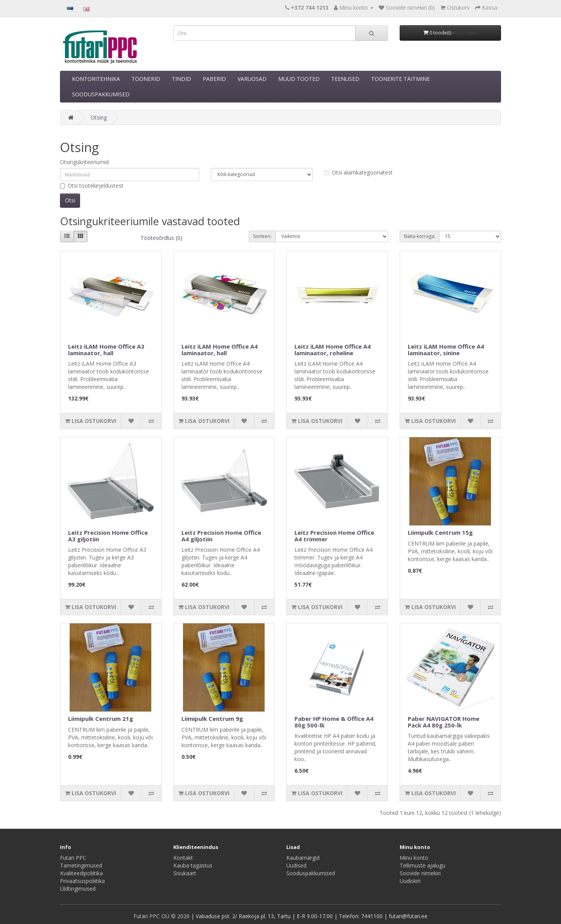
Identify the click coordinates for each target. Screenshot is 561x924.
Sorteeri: (262, 236)
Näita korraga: (420, 236)
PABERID (214, 79)
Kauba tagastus (193, 865)
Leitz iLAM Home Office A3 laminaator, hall (106, 350)
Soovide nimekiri (420, 873)
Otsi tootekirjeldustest (92, 186)
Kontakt (183, 858)
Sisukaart (185, 873)
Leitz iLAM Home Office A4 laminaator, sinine (446, 350)
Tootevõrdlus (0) (161, 238)
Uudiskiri (410, 881)
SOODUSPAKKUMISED (101, 94)
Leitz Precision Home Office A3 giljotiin (108, 536)
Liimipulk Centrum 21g (101, 719)
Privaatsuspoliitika (82, 881)
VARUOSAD (252, 79)
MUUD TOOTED (299, 79)
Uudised (296, 865)
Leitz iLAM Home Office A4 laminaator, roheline (333, 350)
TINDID (181, 79)
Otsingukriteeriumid (84, 162)
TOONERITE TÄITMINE (400, 79)
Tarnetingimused (81, 865)
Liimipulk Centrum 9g (212, 719)
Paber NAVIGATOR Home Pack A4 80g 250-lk (444, 722)
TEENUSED (345, 79)
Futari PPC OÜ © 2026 (162, 916)
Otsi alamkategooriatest (358, 172)
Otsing (99, 117)
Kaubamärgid (303, 858)
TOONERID (146, 79)
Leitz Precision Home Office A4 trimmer (334, 536)
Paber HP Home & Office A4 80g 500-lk (334, 722)
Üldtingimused (78, 889)
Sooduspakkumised (311, 873)
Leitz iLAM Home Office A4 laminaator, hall (220, 350)
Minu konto (414, 858)
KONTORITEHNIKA (96, 79)
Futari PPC (73, 858)
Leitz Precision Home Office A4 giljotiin (221, 536)
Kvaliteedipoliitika (81, 873)
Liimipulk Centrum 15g (440, 532)
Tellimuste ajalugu (422, 865)
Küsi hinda (466, 33)
